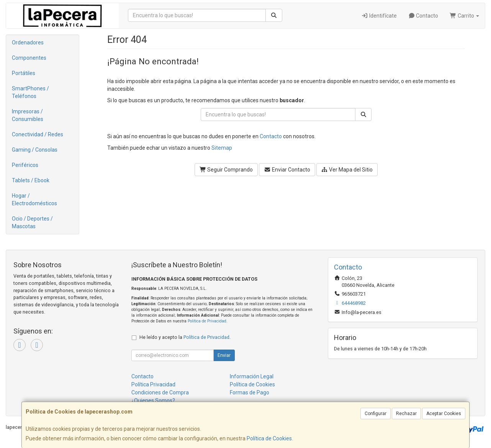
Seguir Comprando (226, 170)
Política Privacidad (153, 384)
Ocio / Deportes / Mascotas (32, 222)
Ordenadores (28, 43)
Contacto (423, 16)
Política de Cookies (269, 438)
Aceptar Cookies (444, 414)
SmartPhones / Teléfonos (30, 92)
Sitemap (222, 148)
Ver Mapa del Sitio (347, 170)
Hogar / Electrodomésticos (34, 199)
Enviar (224, 355)
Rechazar (406, 414)
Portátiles (24, 73)
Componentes (29, 58)
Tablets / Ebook (31, 180)
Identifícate (379, 16)
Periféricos (25, 165)
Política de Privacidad (207, 321)
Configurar (376, 414)
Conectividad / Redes (38, 134)
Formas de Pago (250, 392)
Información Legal (252, 376)
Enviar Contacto (287, 170)
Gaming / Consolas (35, 150)
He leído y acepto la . (185, 337)
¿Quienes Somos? (153, 401)
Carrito (464, 16)
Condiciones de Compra (160, 392)
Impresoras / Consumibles (28, 115)
